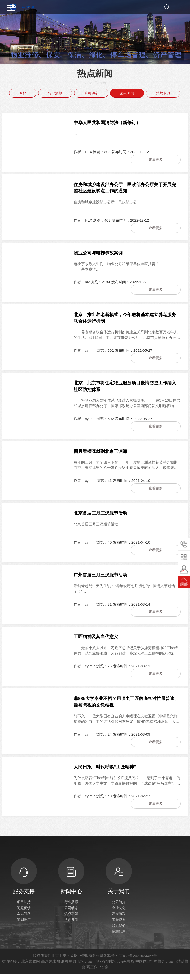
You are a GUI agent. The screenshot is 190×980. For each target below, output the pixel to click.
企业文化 (119, 914)
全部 (23, 93)
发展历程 (119, 920)
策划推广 (24, 926)
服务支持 (24, 882)
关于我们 (119, 882)
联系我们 (119, 932)
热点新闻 (127, 93)
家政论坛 (76, 968)
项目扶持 (24, 908)
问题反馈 (24, 914)
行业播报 (55, 93)
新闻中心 (71, 882)
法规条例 (163, 93)
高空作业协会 (97, 973)
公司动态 (91, 93)
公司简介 (119, 908)
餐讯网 (62, 968)
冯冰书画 (127, 968)
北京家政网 (31, 968)
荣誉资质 (119, 926)
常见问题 (24, 920)
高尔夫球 (48, 968)
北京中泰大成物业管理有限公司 (77, 962)
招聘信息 (119, 938)
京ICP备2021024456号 (138, 962)
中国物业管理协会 (150, 968)
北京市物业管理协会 (102, 968)
